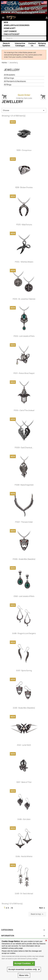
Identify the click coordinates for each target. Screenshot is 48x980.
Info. (24, 975)
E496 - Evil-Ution (24, 819)
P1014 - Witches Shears (24, 262)
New (6, 22)
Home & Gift (10, 28)
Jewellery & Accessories (17, 25)
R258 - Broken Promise (24, 187)
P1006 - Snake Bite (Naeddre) (24, 559)
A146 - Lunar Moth (24, 745)
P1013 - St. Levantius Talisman (24, 299)
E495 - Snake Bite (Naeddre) (24, 708)
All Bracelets (9, 75)
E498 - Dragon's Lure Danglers (24, 633)
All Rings (8, 85)
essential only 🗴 (24, 969)
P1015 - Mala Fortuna (24, 225)
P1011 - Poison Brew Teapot (24, 373)
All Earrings (9, 78)
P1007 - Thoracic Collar (24, 522)
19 (12, 908)
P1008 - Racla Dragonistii (24, 485)
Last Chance (10, 31)
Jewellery (12, 70)
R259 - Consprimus (24, 150)
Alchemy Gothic (42, 44)
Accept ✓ (24, 963)
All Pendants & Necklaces (15, 81)
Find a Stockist (12, 34)
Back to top (37, 914)
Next (42, 908)
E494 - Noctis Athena (24, 856)
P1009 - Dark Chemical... (24, 448)
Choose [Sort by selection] (24, 110)
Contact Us (32, 44)
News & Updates (6, 44)
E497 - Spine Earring (24, 671)
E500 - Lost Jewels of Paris (24, 596)
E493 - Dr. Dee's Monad (24, 894)
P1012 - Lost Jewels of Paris (24, 336)
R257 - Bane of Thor (24, 782)
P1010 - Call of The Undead (24, 410)
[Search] (24, 38)
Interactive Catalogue (20, 44)
